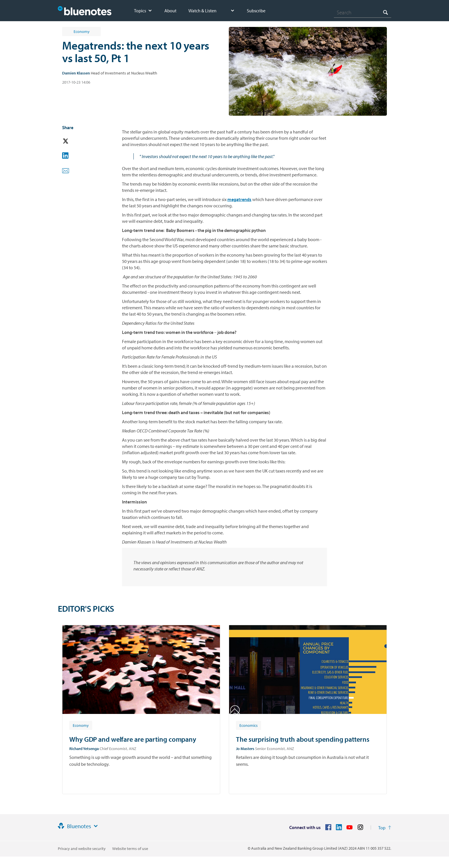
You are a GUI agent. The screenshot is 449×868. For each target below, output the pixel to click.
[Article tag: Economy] (81, 725)
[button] (74, 141)
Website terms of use (130, 849)
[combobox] (363, 12)
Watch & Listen (202, 11)
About (170, 11)
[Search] (363, 12)
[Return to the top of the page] (385, 828)
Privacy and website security (82, 849)
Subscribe (256, 11)
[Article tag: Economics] (249, 725)
